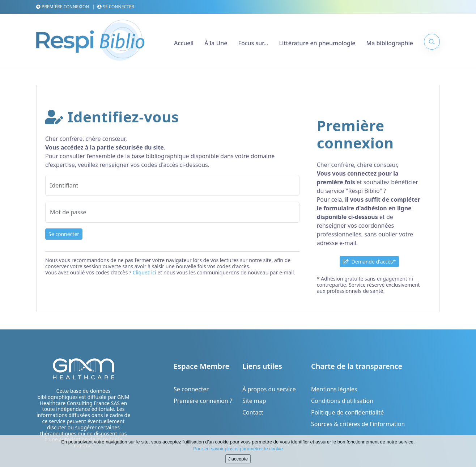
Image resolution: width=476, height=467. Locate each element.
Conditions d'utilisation (342, 401)
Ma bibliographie (390, 43)
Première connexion (63, 7)
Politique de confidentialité (347, 412)
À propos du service (269, 389)
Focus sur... (253, 43)
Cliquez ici (144, 272)
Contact (253, 412)
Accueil (184, 43)
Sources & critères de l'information (358, 424)
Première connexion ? (203, 401)
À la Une (216, 43)
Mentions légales (334, 389)
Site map (254, 401)
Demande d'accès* (369, 262)
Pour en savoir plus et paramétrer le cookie (238, 453)
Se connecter (116, 7)
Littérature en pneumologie (317, 43)
